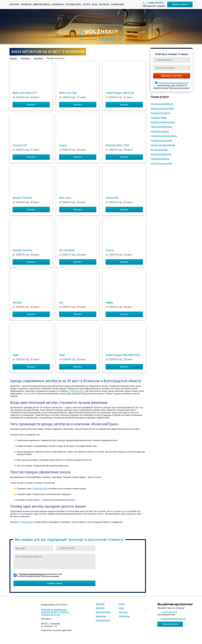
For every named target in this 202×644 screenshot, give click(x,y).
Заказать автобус (172, 76)
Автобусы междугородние (163, 122)
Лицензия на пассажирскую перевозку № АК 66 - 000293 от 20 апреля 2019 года (55, 612)
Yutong (110, 250)
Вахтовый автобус (159, 150)
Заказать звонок (180, 4)
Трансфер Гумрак (159, 118)
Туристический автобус (161, 127)
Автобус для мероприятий (163, 145)
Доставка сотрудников (161, 140)
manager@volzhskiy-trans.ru (173, 619)
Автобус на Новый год (161, 154)
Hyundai (17, 303)
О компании (117, 4)
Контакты (104, 4)
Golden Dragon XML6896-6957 (123, 355)
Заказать (31, 105)
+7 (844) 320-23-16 (155, 3)
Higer (16, 355)
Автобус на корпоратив (161, 163)
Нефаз (109, 303)
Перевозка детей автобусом (164, 136)
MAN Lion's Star (68, 93)
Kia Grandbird (67, 250)
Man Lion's (65, 198)
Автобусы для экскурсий (162, 108)
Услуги (86, 4)
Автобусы (26, 4)
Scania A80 (112, 198)
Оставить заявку (55, 583)
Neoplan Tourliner (22, 198)
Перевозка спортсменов (162, 104)
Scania (63, 145)
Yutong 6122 (20, 145)
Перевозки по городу (160, 113)
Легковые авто (73, 4)
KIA (61, 303)
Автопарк (15, 4)
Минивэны (58, 4)
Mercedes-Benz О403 (117, 145)
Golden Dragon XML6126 (120, 93)
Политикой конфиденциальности (173, 83)
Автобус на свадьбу (160, 131)
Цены (95, 4)
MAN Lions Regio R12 (25, 93)
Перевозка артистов (160, 159)
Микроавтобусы (42, 4)
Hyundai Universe (22, 250)
